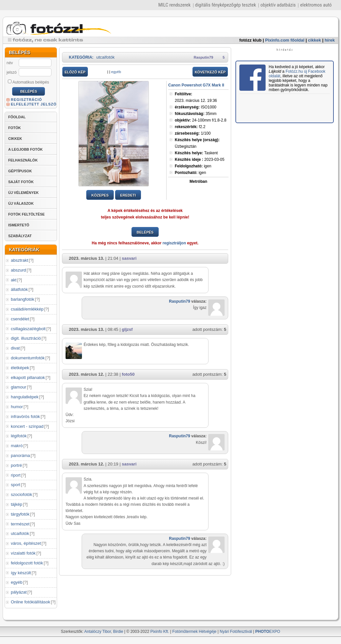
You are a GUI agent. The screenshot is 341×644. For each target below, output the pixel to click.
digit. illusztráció (26, 338)
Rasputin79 (203, 57)
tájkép (17, 504)
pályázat (19, 592)
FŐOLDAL (17, 117)
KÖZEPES (100, 195)
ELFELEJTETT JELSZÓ (34, 104)
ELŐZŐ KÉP (75, 72)
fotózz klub (251, 40)
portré (16, 465)
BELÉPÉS (145, 232)
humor (17, 407)
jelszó (12, 72)
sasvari (129, 258)
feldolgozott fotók (27, 563)
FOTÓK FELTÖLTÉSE (26, 214)
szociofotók (21, 494)
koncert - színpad (27, 426)
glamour (19, 387)
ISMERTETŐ (19, 225)
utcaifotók (20, 533)
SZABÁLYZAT (20, 236)
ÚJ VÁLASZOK (21, 203)
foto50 (128, 374)
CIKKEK (15, 139)
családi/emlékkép (27, 309)
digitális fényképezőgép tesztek (226, 5)
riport (16, 475)
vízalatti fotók (23, 553)
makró (17, 446)
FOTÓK (15, 128)
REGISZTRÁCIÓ (26, 100)
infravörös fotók (25, 417)
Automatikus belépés (28, 82)
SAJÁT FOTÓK (21, 182)
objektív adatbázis (278, 5)
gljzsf (127, 329)
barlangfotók (23, 299)
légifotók (19, 436)
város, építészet (26, 543)
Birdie (118, 632)
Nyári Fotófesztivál (236, 632)
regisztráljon (174, 243)
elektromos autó (316, 5)
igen (193, 166)
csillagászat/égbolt (28, 329)
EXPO (268, 632)
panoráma (20, 455)
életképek (20, 368)
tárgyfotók (20, 514)
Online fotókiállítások (30, 602)
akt (14, 280)
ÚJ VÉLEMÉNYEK (23, 193)
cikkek (314, 40)
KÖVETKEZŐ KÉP (210, 72)
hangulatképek (25, 397)
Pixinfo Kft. (160, 632)
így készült (21, 573)
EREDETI (128, 195)
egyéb (17, 582)
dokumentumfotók (28, 358)
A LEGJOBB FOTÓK (25, 149)
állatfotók (19, 289)
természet (20, 524)
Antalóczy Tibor (98, 632)
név (10, 63)
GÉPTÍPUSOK (20, 171)
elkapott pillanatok (28, 378)
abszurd (18, 270)
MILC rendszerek (174, 5)
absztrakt (20, 260)
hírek (330, 40)
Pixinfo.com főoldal (285, 40)
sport (16, 485)
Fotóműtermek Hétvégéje (195, 632)
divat (15, 348)
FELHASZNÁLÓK (23, 160)
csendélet (20, 319)
